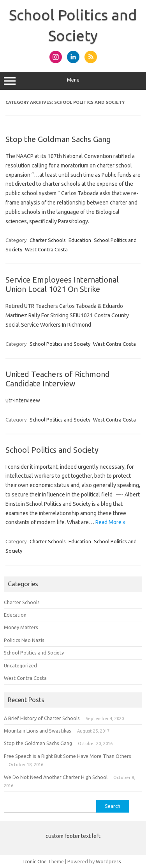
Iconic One (35, 861)
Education (80, 240)
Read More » (110, 522)
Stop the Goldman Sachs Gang (58, 139)
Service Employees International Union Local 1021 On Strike (62, 284)
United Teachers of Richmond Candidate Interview (58, 379)
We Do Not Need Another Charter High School (56, 777)
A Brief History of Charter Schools (42, 718)
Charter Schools (48, 240)
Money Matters (21, 627)
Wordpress (108, 861)
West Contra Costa (46, 249)
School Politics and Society (60, 344)
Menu (73, 81)
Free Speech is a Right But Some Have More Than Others (68, 756)
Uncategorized (20, 665)
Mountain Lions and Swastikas (38, 731)
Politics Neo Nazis (24, 640)
